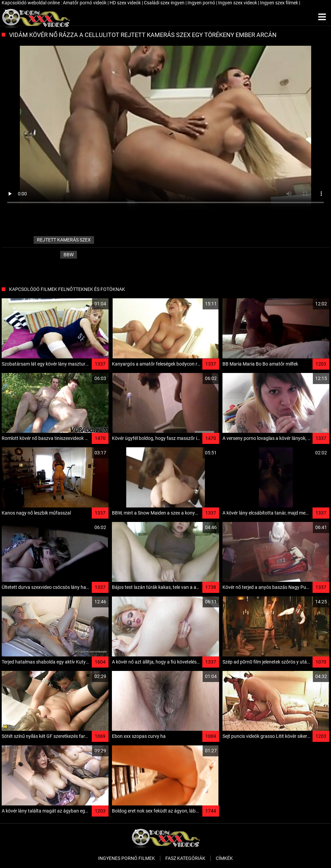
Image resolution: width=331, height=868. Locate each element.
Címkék (224, 858)
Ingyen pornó (202, 3)
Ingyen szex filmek (280, 3)
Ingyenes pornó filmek (127, 858)
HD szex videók (126, 3)
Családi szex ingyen (165, 3)
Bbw (69, 255)
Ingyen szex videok (238, 3)
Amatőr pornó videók (85, 3)
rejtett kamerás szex (64, 240)
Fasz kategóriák (185, 858)
